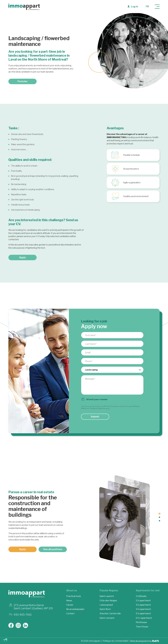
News (69, 601)
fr (147, 6)
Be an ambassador (75, 609)
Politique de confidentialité (115, 641)
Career (70, 605)
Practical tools (74, 596)
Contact (70, 614)
